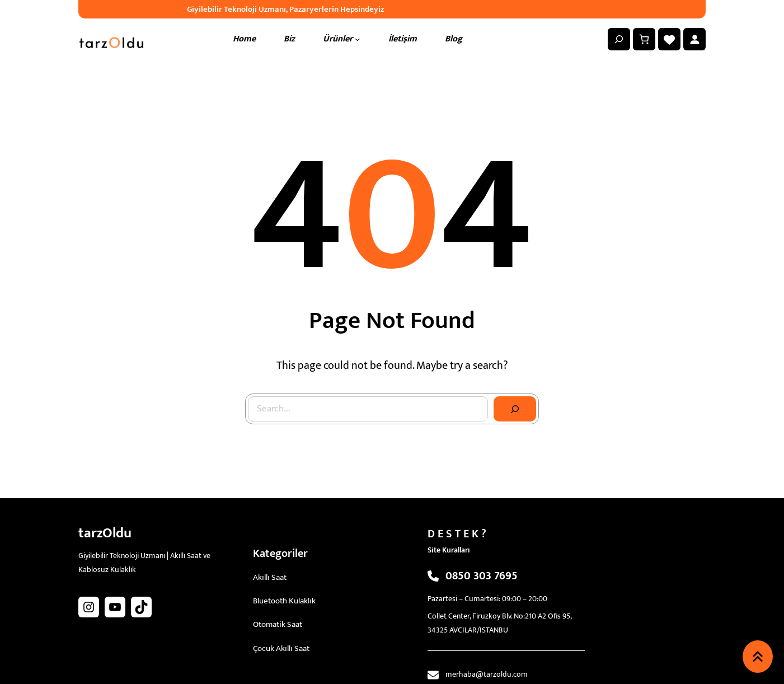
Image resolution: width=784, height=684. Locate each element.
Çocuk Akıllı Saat (281, 648)
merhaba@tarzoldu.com (487, 674)
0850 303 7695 (482, 576)
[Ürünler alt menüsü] (358, 39)
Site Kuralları (449, 550)
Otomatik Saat (278, 624)
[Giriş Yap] (694, 39)
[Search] (515, 409)
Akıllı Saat (270, 577)
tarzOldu (105, 533)
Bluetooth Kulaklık (284, 601)
